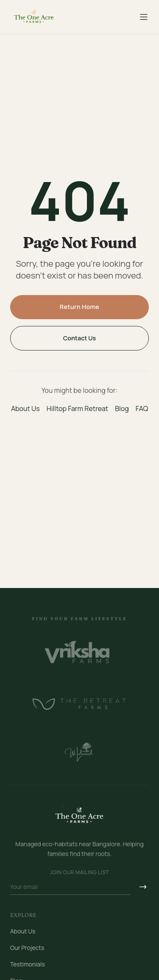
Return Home (80, 307)
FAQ (142, 409)
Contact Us (80, 338)
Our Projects (27, 948)
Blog (122, 409)
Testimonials (28, 964)
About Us (25, 409)
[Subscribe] (143, 887)
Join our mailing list (79, 872)
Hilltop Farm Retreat (78, 409)
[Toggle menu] (144, 17)
